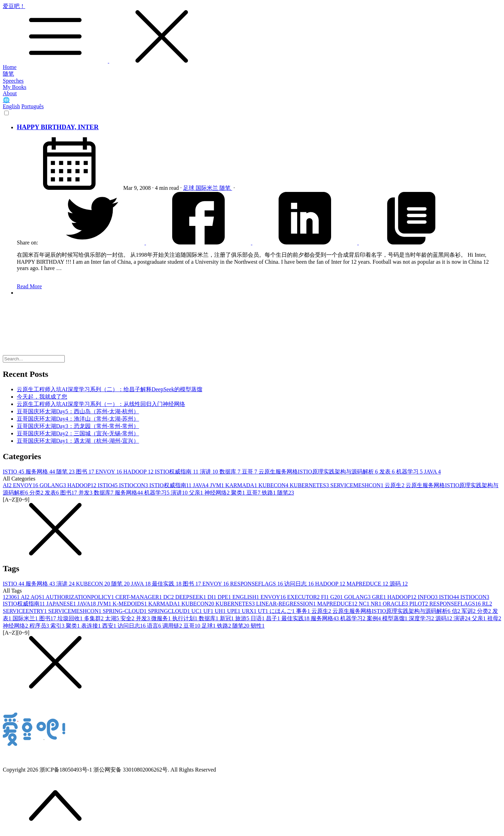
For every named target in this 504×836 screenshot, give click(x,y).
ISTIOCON (134, 485)
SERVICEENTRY (26, 611)
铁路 (269, 493)
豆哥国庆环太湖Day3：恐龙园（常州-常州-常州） (78, 426)
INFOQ (428, 597)
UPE (234, 611)
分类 (37, 493)
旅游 (243, 618)
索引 (58, 626)
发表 (388, 472)
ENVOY (109, 472)
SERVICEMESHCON (358, 485)
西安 (110, 626)
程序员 (40, 626)
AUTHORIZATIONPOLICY (80, 597)
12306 (12, 597)
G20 (337, 597)
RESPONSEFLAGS (257, 584)
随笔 (8, 74)
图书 (86, 472)
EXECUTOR (304, 597)
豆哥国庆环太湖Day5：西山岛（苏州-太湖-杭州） (78, 411)
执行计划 (185, 618)
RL (487, 604)
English (11, 106)
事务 (304, 611)
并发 (86, 493)
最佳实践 (167, 584)
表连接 (92, 626)
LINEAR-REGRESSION (287, 604)
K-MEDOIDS (131, 604)
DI (213, 597)
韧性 (258, 626)
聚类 (239, 493)
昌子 (274, 618)
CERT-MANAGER (139, 597)
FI (325, 597)
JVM (218, 485)
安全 (128, 618)
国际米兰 (208, 188)
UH (221, 611)
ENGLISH (246, 597)
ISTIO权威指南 (177, 472)
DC (169, 597)
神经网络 (218, 493)
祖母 (494, 618)
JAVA (433, 472)
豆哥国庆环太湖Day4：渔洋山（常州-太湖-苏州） (78, 419)
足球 (189, 188)
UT (264, 611)
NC (365, 604)
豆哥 (250, 472)
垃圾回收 (71, 618)
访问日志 (300, 584)
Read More (29, 286)
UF (209, 611)
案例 (374, 618)
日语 (258, 618)
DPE (225, 597)
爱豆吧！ (252, 34)
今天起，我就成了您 (42, 397)
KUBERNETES (310, 485)
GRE (380, 597)
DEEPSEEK (191, 597)
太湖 (113, 618)
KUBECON (274, 485)
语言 (155, 626)
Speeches (13, 81)
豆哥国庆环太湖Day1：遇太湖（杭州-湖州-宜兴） (78, 441)
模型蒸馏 (395, 618)
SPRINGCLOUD (170, 611)
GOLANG (54, 485)
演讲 (210, 472)
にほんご (283, 611)
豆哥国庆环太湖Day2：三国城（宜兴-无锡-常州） (78, 433)
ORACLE (396, 604)
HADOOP (139, 472)
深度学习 (422, 618)
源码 (399, 584)
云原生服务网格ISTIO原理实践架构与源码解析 (319, 472)
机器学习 (410, 472)
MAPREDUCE (368, 584)
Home (10, 67)
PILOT (419, 604)
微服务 (162, 618)
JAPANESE (62, 604)
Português (33, 106)
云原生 (395, 485)
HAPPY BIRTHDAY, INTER (58, 127)
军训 (469, 611)
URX (250, 611)
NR (377, 604)
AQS (38, 597)
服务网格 (41, 472)
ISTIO (14, 472)
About (10, 93)
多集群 (94, 618)
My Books (15, 87)
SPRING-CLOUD (125, 611)
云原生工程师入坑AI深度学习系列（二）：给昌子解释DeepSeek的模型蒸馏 (110, 389)
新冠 (227, 618)
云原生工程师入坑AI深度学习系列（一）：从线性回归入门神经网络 (101, 404)
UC (197, 611)
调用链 (173, 626)
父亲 (197, 493)
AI (8, 485)
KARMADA (242, 485)
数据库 (231, 472)
